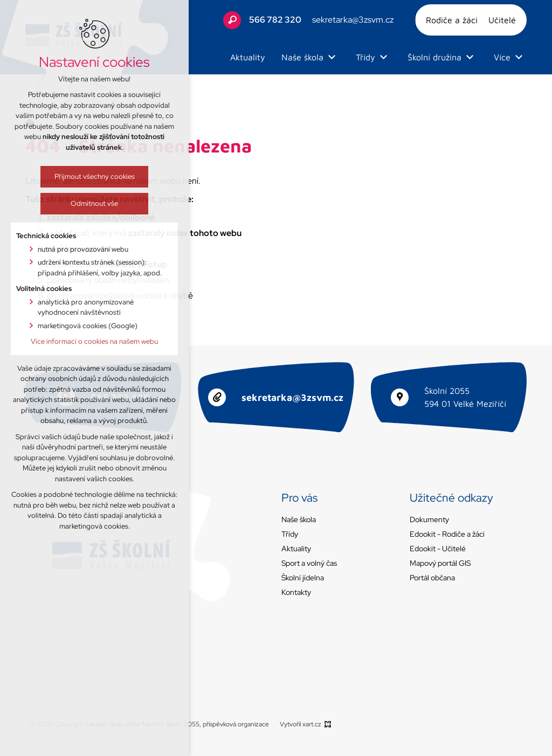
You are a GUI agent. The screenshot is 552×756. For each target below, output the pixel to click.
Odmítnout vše (81, 203)
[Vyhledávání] (232, 20)
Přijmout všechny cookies (82, 176)
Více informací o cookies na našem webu (81, 341)
